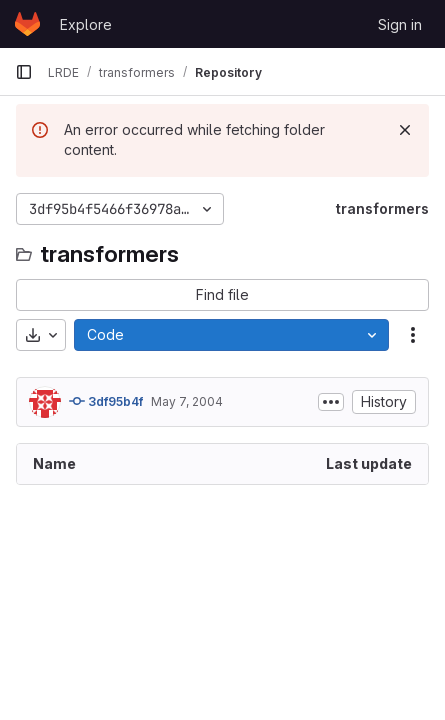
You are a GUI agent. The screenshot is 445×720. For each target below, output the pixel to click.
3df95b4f (106, 401)
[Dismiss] (405, 130)
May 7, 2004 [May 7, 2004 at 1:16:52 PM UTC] (187, 401)
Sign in (400, 24)
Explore (86, 24)
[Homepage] (27, 24)
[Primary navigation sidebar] (24, 72)
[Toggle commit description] (331, 402)
